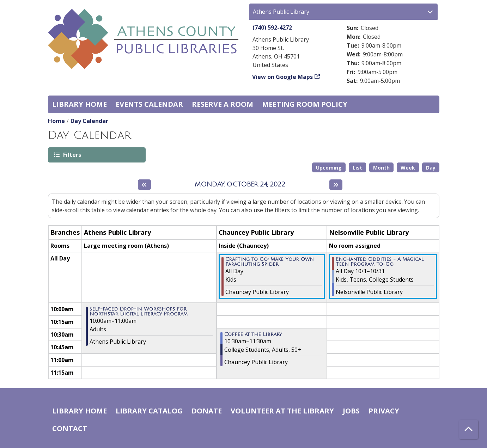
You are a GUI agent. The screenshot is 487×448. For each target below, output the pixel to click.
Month (381, 168)
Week (408, 168)
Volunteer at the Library (282, 411)
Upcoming (329, 168)
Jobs (351, 411)
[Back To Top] (468, 429)
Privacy (384, 411)
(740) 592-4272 (272, 27)
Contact (70, 428)
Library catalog (149, 411)
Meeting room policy (305, 104)
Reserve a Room (223, 104)
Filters (72, 155)
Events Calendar (149, 104)
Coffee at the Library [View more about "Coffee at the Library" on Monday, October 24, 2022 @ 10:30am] (253, 335)
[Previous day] (144, 185)
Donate (207, 411)
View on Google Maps (283, 77)
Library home (80, 104)
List (357, 168)
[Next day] (336, 185)
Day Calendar (89, 121)
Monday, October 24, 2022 (240, 184)
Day (431, 168)
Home (56, 121)
